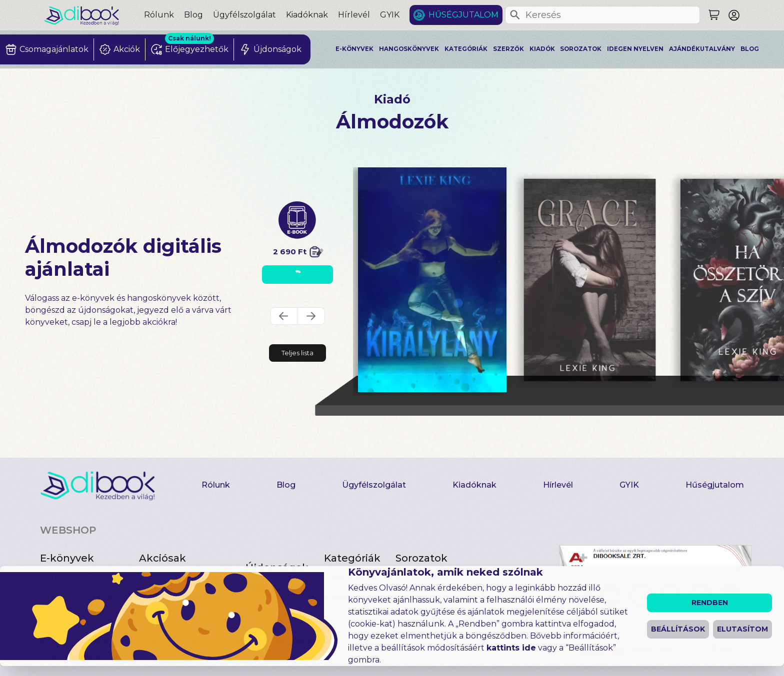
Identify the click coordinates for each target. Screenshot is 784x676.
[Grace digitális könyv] (589, 280)
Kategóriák (466, 49)
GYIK (390, 15)
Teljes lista (297, 353)
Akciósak (162, 558)
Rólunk (159, 15)
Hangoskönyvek (409, 49)
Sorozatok (581, 49)
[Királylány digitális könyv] (432, 280)
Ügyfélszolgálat (244, 15)
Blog (193, 15)
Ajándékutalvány (702, 49)
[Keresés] (515, 15)
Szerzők (508, 49)
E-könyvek (354, 49)
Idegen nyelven (635, 49)
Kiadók (542, 49)
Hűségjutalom (463, 15)
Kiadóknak (307, 15)
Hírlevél (354, 15)
